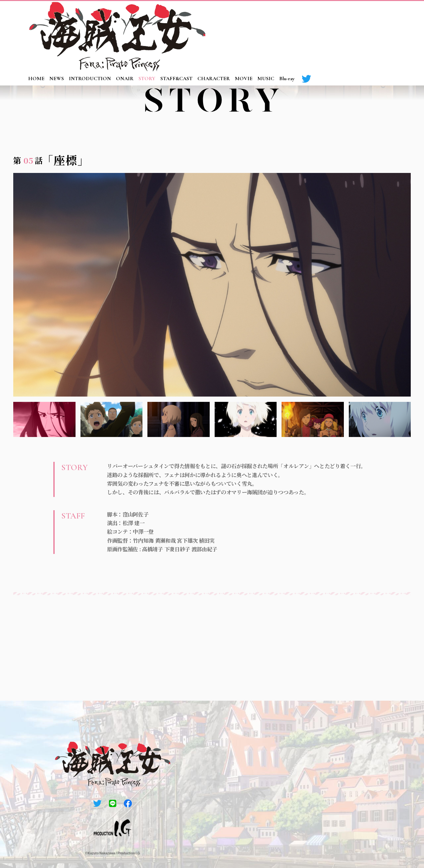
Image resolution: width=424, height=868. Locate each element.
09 (369, 142)
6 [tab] (380, 419)
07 (344, 142)
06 (331, 142)
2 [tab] (112, 419)
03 (293, 142)
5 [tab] (313, 419)
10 (382, 142)
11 (395, 142)
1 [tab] (44, 419)
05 (318, 142)
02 (280, 142)
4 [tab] (246, 419)
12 (407, 142)
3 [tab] (179, 419)
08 (356, 142)
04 (306, 142)
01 (268, 142)
